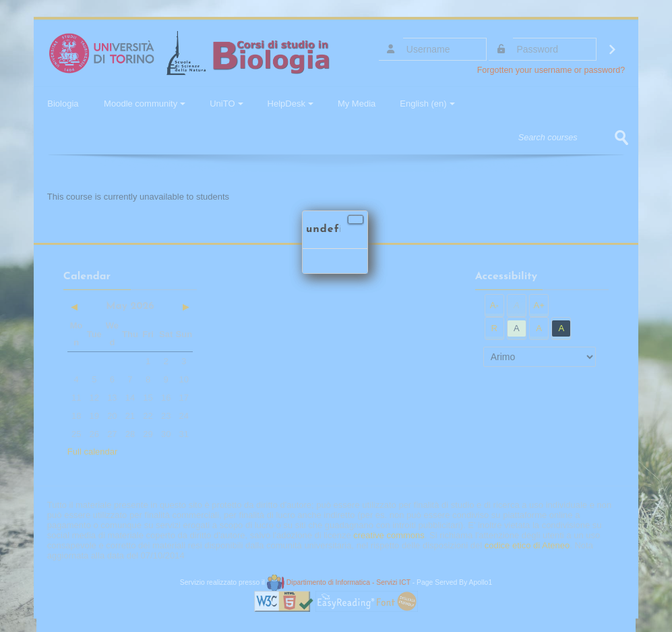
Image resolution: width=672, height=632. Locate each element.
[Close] (356, 220)
